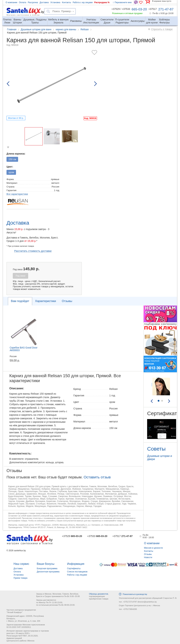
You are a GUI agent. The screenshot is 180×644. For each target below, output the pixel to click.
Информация (76, 564)
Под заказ (20, 276)
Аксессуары (138, 21)
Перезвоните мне (122, 2)
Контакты (66, 2)
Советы (156, 449)
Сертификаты (74, 568)
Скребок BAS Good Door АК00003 (24, 349)
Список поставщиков (77, 572)
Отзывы (67, 301)
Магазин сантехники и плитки (23, 15)
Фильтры (165, 20)
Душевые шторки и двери (160, 458)
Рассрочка (33, 2)
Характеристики (46, 301)
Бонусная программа (47, 568)
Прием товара (20, 578)
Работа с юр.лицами (83, 2)
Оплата (23, 2)
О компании (11, 2)
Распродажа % (102, 2)
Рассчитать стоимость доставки (33, 251)
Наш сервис (21, 564)
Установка (55, 2)
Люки (7, 20)
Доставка (44, 2)
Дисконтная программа (48, 572)
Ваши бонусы (46, 564)
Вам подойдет (20, 301)
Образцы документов (99, 594)
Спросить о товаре (162, 29)
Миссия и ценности (153, 548)
